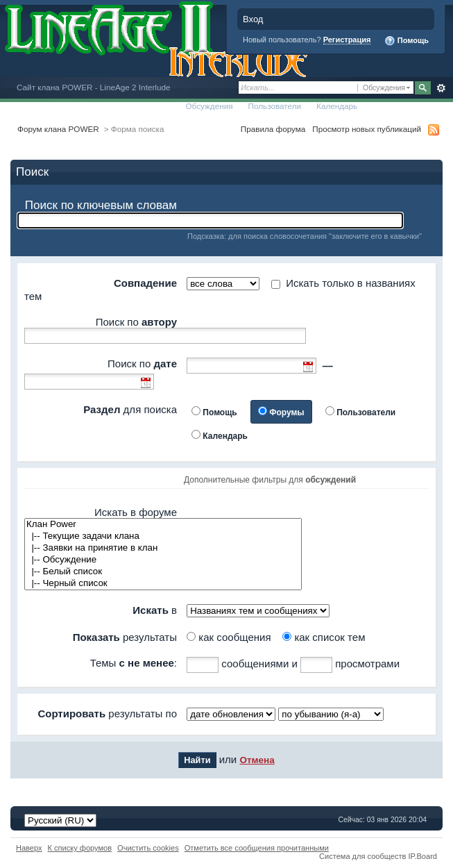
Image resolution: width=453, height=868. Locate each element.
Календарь (337, 106)
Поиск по (136, 322)
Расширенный (441, 88)
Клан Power (163, 525)
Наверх (29, 848)
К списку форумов (80, 848)
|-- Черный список (163, 584)
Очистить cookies (148, 848)
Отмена (257, 760)
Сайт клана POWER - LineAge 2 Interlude (93, 87)
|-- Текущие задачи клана (163, 536)
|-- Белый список (163, 572)
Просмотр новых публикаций (367, 129)
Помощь (407, 41)
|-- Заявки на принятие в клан (163, 548)
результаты (125, 637)
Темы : (134, 663)
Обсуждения (209, 106)
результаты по (107, 713)
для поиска (130, 409)
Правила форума (273, 129)
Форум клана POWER (58, 129)
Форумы (287, 412)
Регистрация (347, 40)
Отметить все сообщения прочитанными (257, 848)
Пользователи (275, 106)
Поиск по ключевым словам (101, 205)
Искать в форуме (136, 512)
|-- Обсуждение (163, 560)
